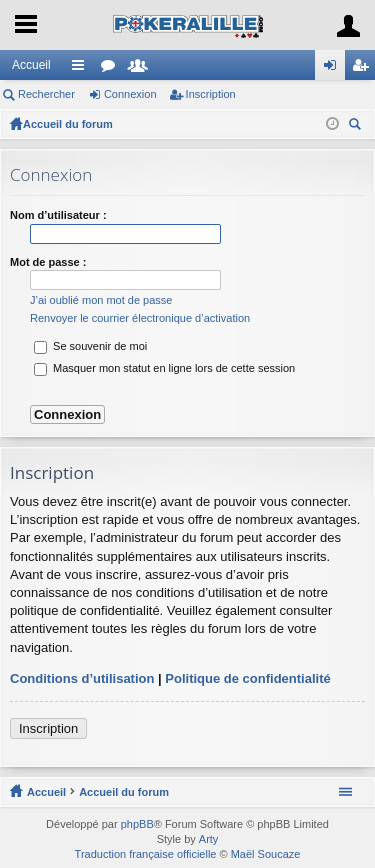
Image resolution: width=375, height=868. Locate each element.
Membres (142, 69)
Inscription (211, 94)
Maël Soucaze (266, 854)
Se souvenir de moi (90, 346)
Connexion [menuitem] (334, 69)
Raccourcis (82, 69)
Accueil (31, 65)
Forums (112, 69)
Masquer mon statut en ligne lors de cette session (164, 368)
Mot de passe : (48, 262)
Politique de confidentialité (247, 678)
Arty (209, 839)
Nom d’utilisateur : (58, 215)
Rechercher (46, 94)
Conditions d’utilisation (82, 678)
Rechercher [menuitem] (357, 126)
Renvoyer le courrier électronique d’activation (140, 318)
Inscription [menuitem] (364, 69)
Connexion (130, 94)
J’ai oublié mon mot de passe (101, 300)
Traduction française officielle (146, 854)
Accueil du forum (68, 124)
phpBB (137, 824)
